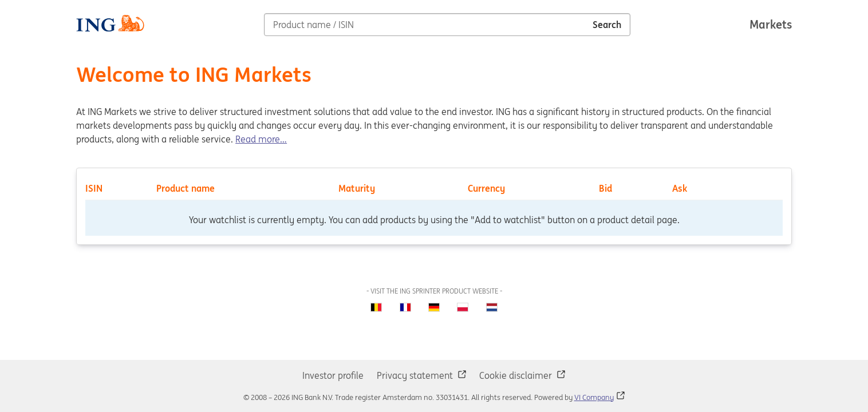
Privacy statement (416, 375)
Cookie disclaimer (517, 375)
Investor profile (333, 375)
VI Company (594, 397)
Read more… (261, 139)
